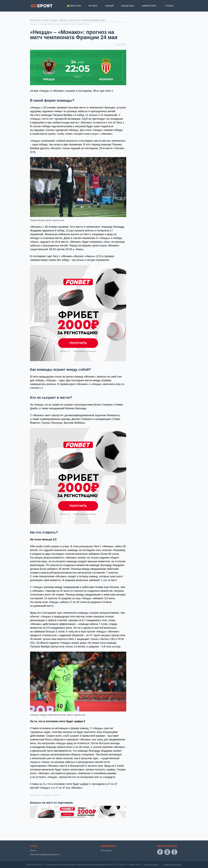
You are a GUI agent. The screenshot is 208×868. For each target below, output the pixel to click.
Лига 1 (39, 795)
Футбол (93, 6)
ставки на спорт (151, 865)
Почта (33, 851)
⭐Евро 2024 (74, 6)
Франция (47, 795)
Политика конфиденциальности (45, 854)
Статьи (169, 6)
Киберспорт (149, 6)
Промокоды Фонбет (173, 865)
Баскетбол (128, 6)
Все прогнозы (36, 20)
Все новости (107, 851)
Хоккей (109, 6)
